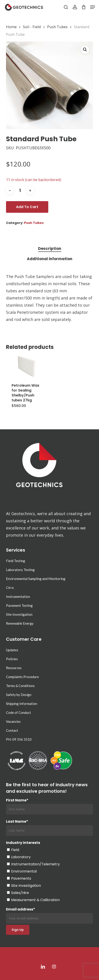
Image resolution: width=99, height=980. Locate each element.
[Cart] (84, 7)
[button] (93, 7)
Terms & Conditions (20, 686)
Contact (12, 730)
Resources (14, 668)
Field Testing (16, 561)
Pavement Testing (19, 605)
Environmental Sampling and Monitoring (36, 579)
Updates (12, 650)
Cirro (10, 588)
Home (11, 27)
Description (50, 249)
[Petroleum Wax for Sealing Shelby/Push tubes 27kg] (28, 367)
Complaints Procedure (22, 677)
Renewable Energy (20, 623)
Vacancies (13, 721)
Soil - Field (32, 27)
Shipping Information (22, 704)
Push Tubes (57, 27)
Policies (12, 659)
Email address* (50, 915)
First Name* (17, 800)
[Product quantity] (20, 191)
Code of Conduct (18, 712)
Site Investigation (19, 614)
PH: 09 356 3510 (19, 739)
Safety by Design (19, 695)
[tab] (49, 249)
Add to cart (27, 207)
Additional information (50, 259)
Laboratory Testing (20, 570)
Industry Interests (23, 843)
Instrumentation (18, 596)
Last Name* (17, 821)
